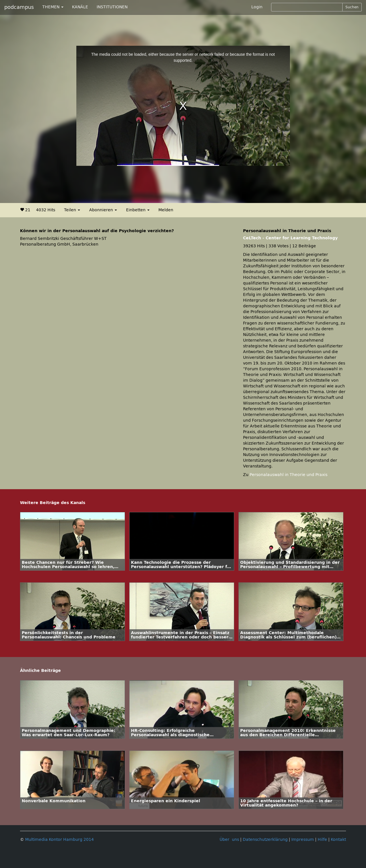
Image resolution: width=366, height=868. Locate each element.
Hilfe (322, 840)
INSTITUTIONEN (112, 7)
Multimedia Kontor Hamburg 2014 (59, 840)
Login (257, 7)
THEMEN (53, 7)
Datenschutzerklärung (265, 840)
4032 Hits (46, 210)
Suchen (352, 7)
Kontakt (338, 840)
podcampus (19, 7)
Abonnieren (103, 210)
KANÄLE (80, 7)
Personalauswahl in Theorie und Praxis (289, 475)
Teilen (72, 210)
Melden (166, 210)
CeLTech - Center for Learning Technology (290, 238)
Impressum (303, 840)
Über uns (229, 840)
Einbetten (138, 210)
